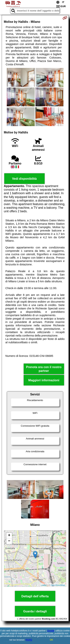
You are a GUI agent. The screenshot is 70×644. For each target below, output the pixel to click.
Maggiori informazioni (44, 380)
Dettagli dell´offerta (35, 596)
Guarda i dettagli (35, 611)
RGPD (29, 640)
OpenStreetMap (58, 585)
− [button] (9, 541)
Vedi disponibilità (24, 179)
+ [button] (9, 536)
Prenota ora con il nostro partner (44, 369)
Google (51, 631)
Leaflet (44, 585)
